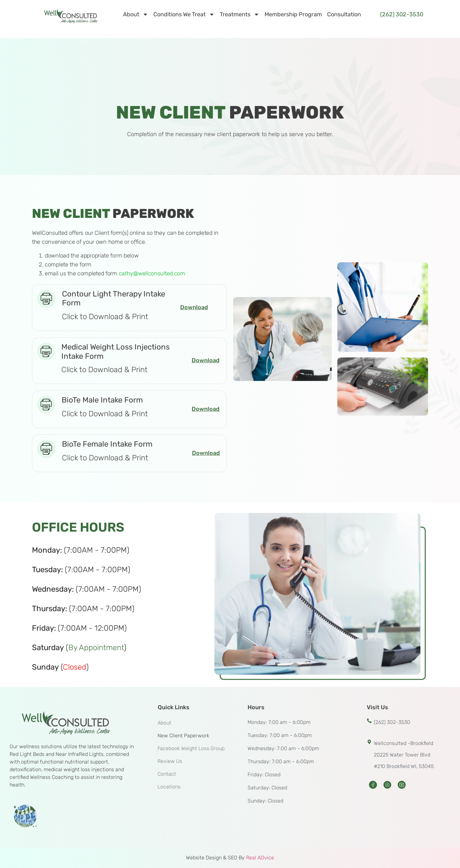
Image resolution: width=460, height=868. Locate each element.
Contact (167, 774)
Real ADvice (260, 858)
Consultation (344, 14)
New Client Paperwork (183, 736)
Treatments (240, 14)
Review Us (170, 761)
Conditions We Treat (184, 14)
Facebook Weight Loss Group (191, 748)
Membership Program (293, 14)
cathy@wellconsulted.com (152, 273)
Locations (169, 787)
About (136, 14)
